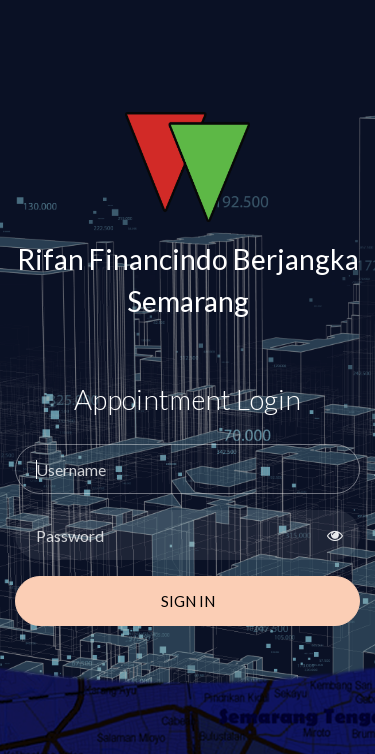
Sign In (188, 601)
